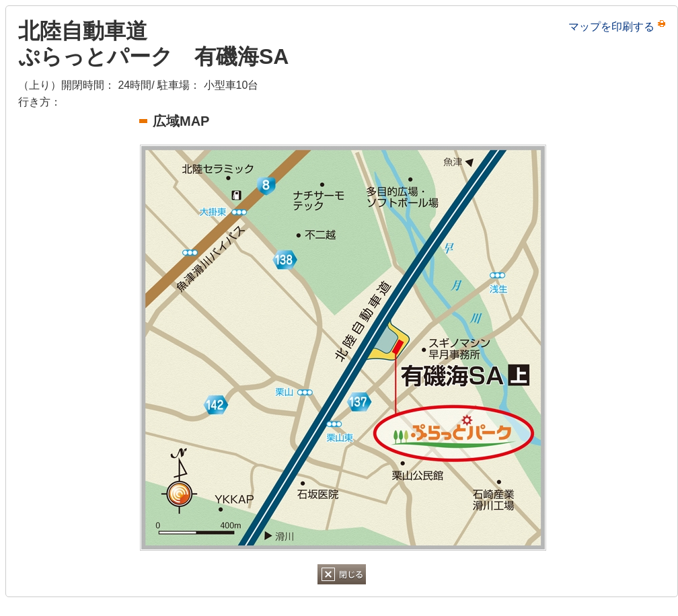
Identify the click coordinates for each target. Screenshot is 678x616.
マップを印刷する (611, 27)
